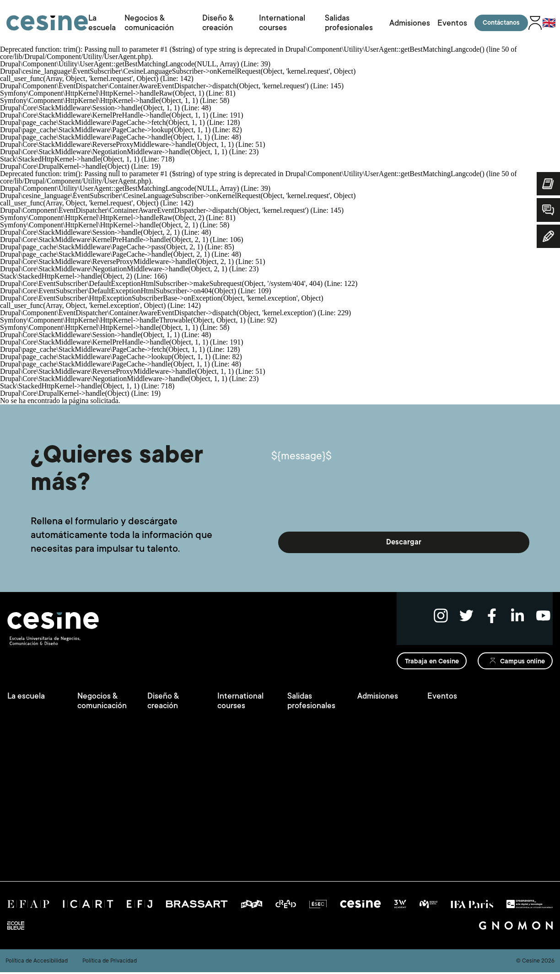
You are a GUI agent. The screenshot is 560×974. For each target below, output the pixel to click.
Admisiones (412, 23)
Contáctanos (499, 23)
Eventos (451, 23)
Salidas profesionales (350, 23)
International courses (283, 23)
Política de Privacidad (110, 963)
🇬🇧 (548, 23)
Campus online (520, 666)
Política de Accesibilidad (37, 963)
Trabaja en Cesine (429, 666)
